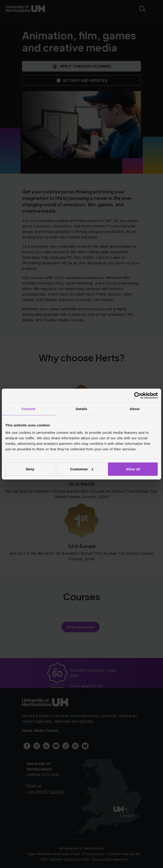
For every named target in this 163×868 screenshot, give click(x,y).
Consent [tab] (28, 409)
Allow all (133, 469)
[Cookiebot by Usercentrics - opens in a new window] (138, 396)
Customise (82, 469)
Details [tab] (81, 409)
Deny (30, 469)
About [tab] (135, 409)
